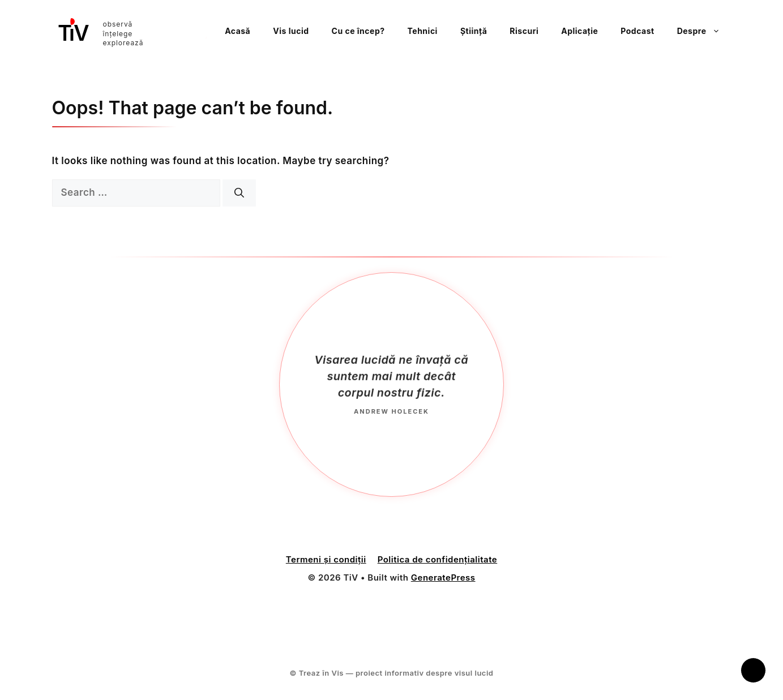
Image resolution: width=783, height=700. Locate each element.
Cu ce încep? (358, 31)
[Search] (239, 193)
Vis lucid (291, 31)
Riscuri (524, 31)
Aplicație (579, 31)
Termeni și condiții (326, 561)
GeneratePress (443, 579)
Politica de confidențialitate (438, 561)
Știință (474, 31)
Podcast (637, 31)
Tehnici (423, 31)
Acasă (238, 31)
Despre (704, 31)
